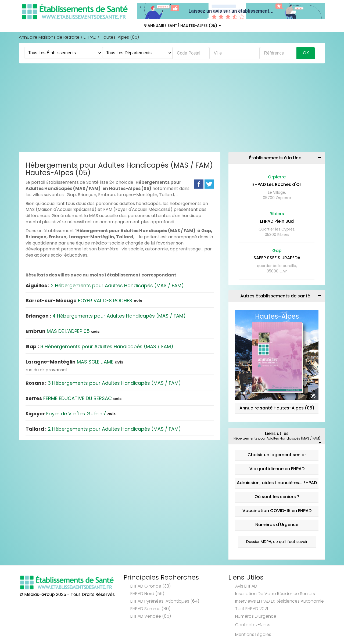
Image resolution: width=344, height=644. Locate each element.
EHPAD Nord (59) (147, 594)
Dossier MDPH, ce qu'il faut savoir (277, 542)
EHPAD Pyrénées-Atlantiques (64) (165, 601)
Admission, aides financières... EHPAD (277, 483)
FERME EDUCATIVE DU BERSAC (74, 398)
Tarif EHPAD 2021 (252, 609)
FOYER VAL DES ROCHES (84, 301)
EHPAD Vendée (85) (151, 616)
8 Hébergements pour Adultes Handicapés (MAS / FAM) (99, 346)
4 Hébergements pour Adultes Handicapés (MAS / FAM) (106, 316)
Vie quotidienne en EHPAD (277, 469)
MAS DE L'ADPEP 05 (62, 331)
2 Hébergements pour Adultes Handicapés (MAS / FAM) (105, 285)
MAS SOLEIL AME (74, 362)
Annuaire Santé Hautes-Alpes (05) (183, 26)
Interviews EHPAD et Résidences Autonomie (279, 601)
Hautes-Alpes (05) (120, 37)
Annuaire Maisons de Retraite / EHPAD (58, 37)
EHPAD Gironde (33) (150, 586)
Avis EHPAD (246, 586)
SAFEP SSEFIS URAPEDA (277, 258)
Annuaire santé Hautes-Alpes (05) (277, 408)
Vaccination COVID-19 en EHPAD (277, 511)
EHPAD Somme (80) (150, 609)
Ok (306, 53)
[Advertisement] (172, 109)
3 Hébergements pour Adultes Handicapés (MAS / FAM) (103, 383)
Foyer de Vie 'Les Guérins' (71, 414)
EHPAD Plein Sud (277, 221)
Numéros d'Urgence (277, 525)
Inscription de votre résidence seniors (275, 594)
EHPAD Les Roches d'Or (277, 184)
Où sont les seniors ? (277, 497)
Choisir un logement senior (277, 455)
